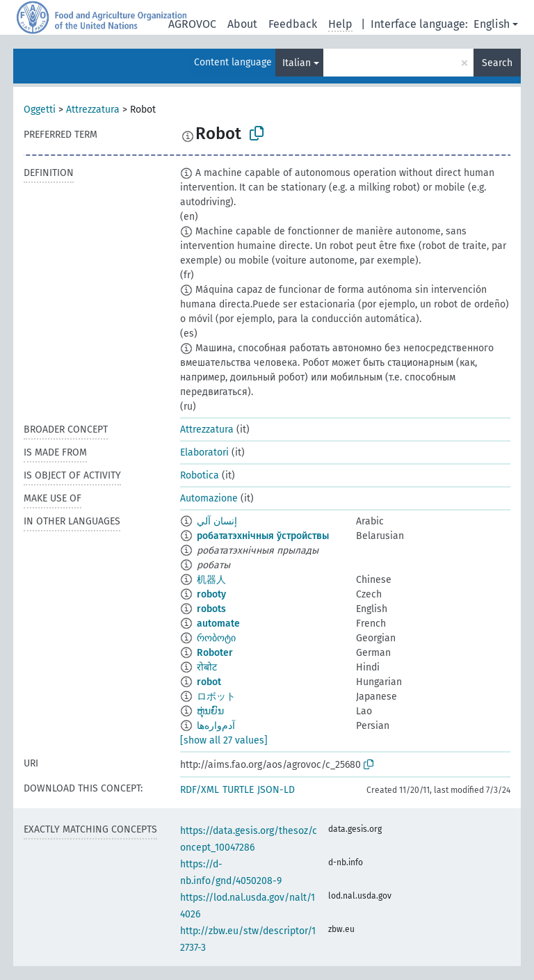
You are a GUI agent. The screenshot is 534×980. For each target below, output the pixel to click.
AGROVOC (192, 24)
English (492, 24)
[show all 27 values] (224, 740)
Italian (297, 63)
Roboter (215, 653)
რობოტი (216, 638)
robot (209, 682)
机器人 (211, 580)
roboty (211, 594)
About (242, 24)
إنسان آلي (217, 521)
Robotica (200, 475)
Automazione (209, 498)
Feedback (293, 24)
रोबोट (207, 667)
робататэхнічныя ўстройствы (263, 536)
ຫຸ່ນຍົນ (210, 711)
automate (218, 624)
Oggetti (40, 110)
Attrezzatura (93, 110)
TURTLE (238, 790)
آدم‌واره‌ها (216, 726)
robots (211, 609)
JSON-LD (276, 790)
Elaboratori (204, 452)
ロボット (216, 697)
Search (497, 63)
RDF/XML (200, 790)
